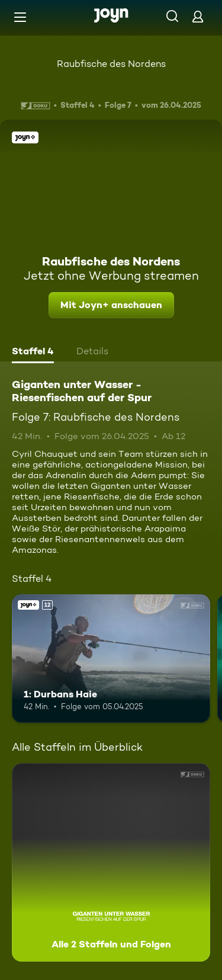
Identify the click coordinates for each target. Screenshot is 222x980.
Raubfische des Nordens (111, 64)
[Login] (198, 16)
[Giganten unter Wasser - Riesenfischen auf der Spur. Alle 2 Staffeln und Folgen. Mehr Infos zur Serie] (111, 862)
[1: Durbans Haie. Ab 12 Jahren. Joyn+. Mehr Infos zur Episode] (111, 659)
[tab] (33, 353)
